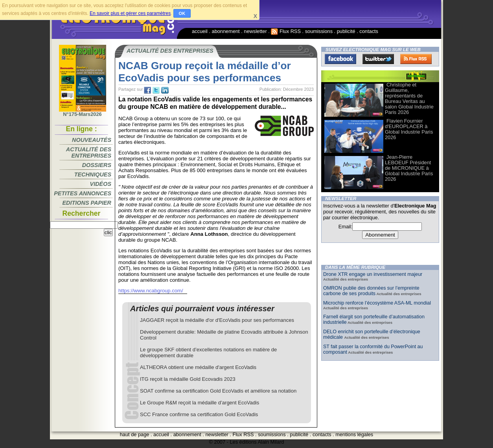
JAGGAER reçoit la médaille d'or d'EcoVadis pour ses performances (217, 320)
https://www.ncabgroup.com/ (151, 291)
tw (156, 90)
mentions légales (354, 434)
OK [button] (182, 13)
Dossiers (97, 165)
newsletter (255, 31)
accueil (200, 31)
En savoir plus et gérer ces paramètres (130, 13)
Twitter (378, 59)
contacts (369, 31)
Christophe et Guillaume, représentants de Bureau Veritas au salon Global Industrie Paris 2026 (409, 98)
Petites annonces (83, 193)
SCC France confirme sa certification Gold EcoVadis (199, 414)
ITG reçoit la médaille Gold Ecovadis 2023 (188, 379)
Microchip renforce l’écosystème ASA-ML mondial (377, 303)
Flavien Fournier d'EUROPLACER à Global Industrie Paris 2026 (409, 129)
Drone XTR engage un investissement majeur (373, 274)
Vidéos (101, 184)
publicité (346, 31)
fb (147, 90)
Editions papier (87, 203)
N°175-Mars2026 (83, 112)
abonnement (226, 31)
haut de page (135, 434)
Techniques (93, 174)
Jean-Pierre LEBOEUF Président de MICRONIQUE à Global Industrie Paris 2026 (409, 168)
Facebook (340, 59)
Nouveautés (92, 140)
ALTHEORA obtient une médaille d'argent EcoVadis (198, 367)
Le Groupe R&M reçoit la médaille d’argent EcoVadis (200, 403)
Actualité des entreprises (89, 152)
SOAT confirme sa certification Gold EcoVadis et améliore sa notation (218, 391)
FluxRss (416, 59)
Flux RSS (286, 31)
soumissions (319, 31)
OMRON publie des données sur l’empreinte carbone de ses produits (371, 291)
